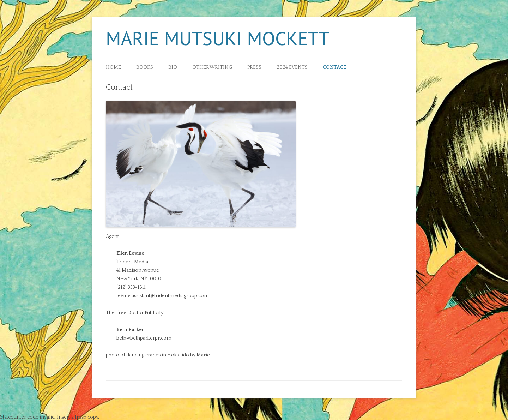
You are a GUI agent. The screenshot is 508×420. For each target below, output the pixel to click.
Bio (173, 68)
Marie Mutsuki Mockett (218, 38)
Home (113, 68)
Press (254, 68)
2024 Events (292, 68)
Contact (335, 68)
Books (145, 68)
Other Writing (212, 68)
